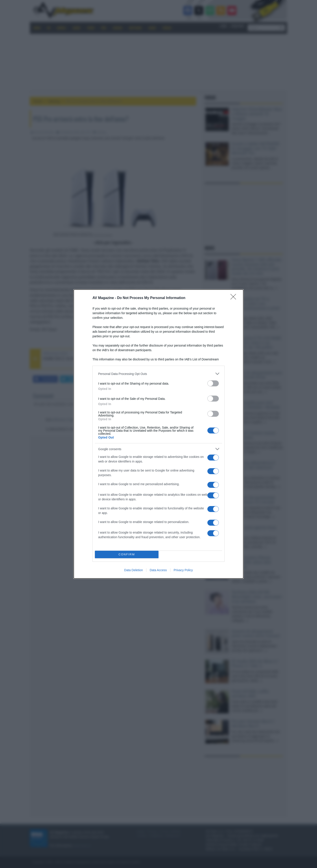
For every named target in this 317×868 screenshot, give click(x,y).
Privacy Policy (183, 570)
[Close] (235, 298)
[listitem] (158, 374)
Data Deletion (134, 570)
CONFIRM (127, 555)
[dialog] (158, 434)
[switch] (213, 383)
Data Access (158, 570)
